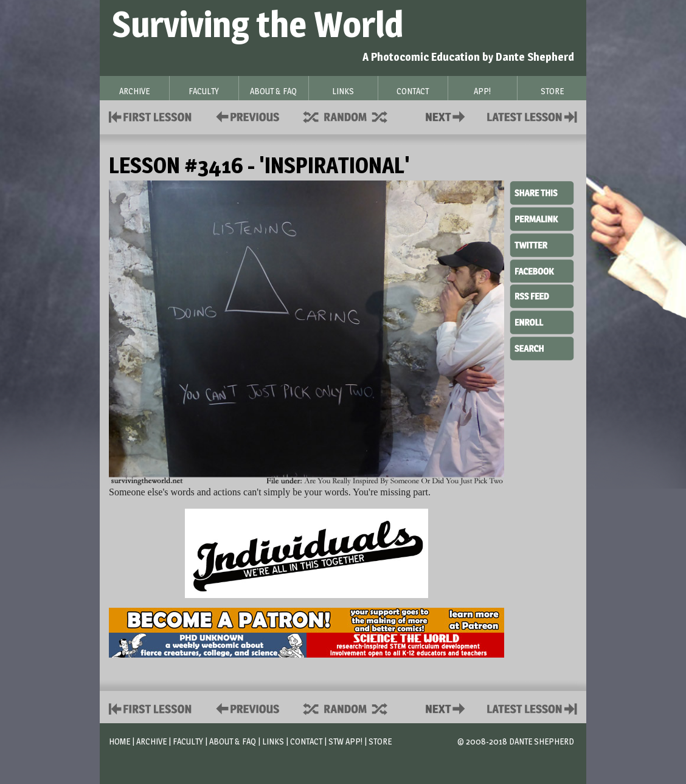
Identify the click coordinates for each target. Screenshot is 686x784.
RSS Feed (542, 295)
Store (380, 741)
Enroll (542, 321)
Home (120, 741)
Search (542, 347)
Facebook (542, 270)
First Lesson (151, 116)
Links (273, 741)
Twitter (542, 244)
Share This (542, 193)
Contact (448, 116)
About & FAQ (233, 741)
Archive (151, 741)
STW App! (345, 741)
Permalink (542, 219)
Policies (245, 116)
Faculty (188, 741)
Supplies (353, 116)
